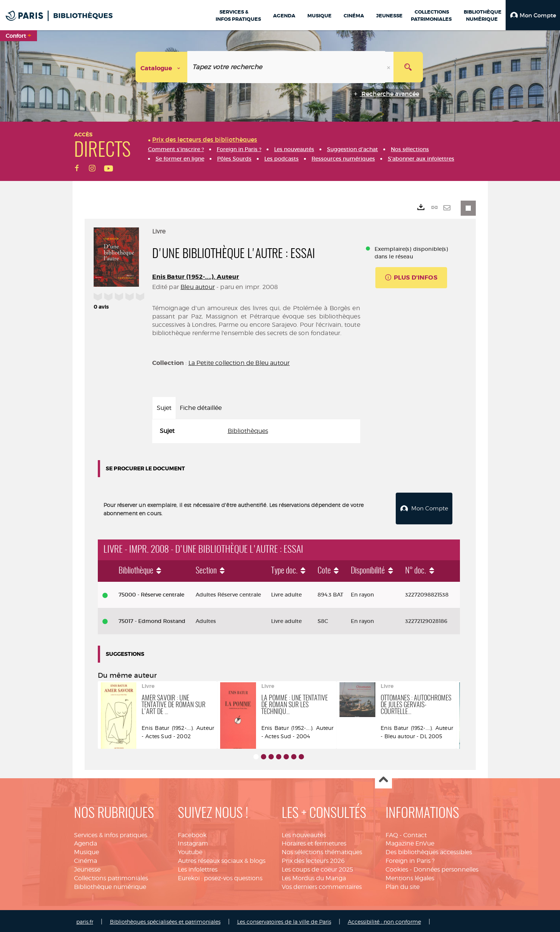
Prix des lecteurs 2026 (313, 859)
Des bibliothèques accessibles (429, 850)
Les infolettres (198, 868)
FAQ (392, 833)
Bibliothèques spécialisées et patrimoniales (165, 920)
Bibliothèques (248, 431)
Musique (86, 850)
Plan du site (403, 885)
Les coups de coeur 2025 (317, 868)
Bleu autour (198, 287)
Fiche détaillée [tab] (201, 408)
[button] (533, 15)
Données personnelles (446, 868)
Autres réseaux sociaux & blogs (222, 859)
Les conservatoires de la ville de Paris (284, 920)
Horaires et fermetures (314, 842)
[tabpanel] (256, 431)
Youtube (190, 850)
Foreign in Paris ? (410, 859)
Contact (415, 833)
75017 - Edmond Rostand (152, 619)
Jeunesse (87, 868)
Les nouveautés (304, 833)
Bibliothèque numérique (110, 885)
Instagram (193, 842)
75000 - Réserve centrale (151, 593)
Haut (383, 778)
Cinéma (86, 859)
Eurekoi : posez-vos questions (220, 876)
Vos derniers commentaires (322, 885)
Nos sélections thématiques (322, 850)
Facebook (192, 833)
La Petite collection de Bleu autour (239, 363)
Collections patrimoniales (111, 876)
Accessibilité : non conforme (384, 920)
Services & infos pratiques (111, 833)
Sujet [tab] (164, 408)
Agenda (86, 842)
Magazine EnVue (410, 842)
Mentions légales (410, 876)
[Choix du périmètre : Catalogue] (162, 67)
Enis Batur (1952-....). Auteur (196, 277)
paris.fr (85, 920)
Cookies (397, 868)
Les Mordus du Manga (314, 876)
